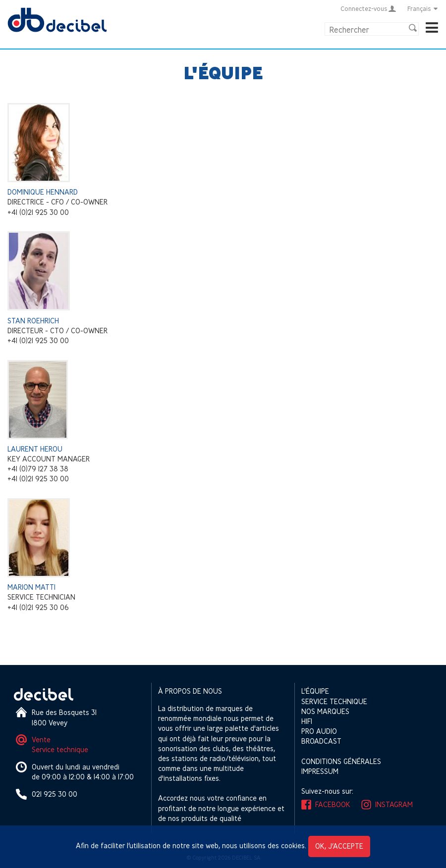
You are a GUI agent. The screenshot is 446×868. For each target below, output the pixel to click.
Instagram (394, 804)
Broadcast (321, 741)
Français (423, 8)
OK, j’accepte (339, 846)
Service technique (60, 749)
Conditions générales (341, 761)
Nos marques (325, 711)
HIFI (307, 721)
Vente (41, 740)
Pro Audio (319, 731)
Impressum (320, 771)
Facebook (333, 804)
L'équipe (315, 691)
